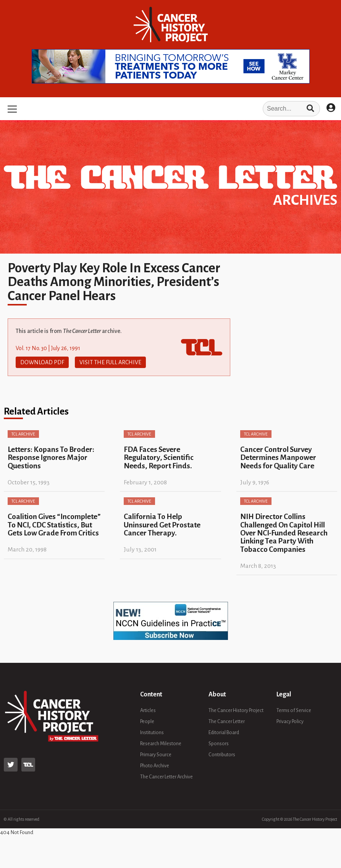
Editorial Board (224, 733)
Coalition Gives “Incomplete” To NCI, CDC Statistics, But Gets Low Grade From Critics (54, 525)
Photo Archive (155, 766)
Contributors (222, 755)
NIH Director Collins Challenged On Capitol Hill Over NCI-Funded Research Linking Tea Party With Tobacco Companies (284, 533)
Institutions (152, 733)
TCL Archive (23, 434)
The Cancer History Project (236, 710)
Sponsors (219, 744)
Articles (148, 710)
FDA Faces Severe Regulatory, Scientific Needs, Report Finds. (159, 458)
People (147, 722)
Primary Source (156, 755)
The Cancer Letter (227, 722)
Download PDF (42, 362)
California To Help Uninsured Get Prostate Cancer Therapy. (162, 525)
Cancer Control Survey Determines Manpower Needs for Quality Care (278, 458)
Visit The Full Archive (110, 362)
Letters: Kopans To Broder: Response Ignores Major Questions (51, 458)
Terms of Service (294, 710)
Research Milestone (161, 744)
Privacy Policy (290, 722)
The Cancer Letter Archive (166, 777)
